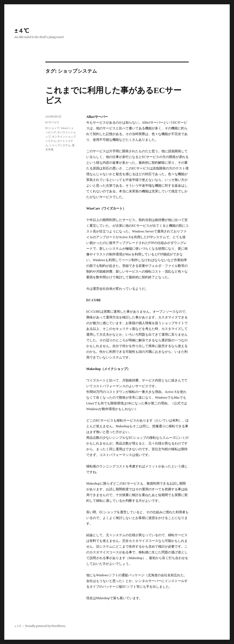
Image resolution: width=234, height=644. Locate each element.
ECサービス (52, 122)
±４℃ (22, 31)
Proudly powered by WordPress (45, 626)
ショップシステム (60, 145)
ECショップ (52, 128)
